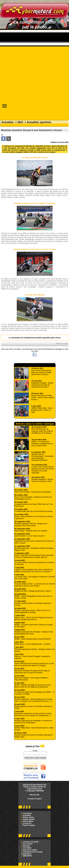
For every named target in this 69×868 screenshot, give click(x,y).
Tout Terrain (28, 844)
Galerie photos (29, 819)
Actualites (8, 122)
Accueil (31, 799)
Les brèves (27, 813)
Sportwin (26, 846)
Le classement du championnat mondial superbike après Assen (35, 338)
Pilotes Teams (28, 817)
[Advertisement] (34, 64)
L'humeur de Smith (30, 842)
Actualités (27, 815)
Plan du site (34, 795)
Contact (38, 799)
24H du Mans (28, 821)
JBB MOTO (27, 856)
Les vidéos (27, 848)
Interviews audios (30, 850)
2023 (20, 122)
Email (35, 751)
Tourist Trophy (29, 825)
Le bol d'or (27, 823)
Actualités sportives (39, 122)
